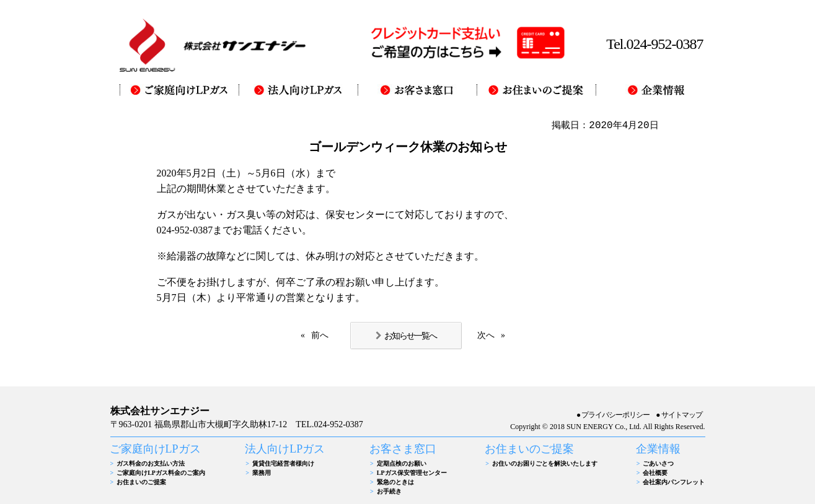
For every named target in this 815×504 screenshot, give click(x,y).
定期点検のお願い (402, 463)
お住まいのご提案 (141, 482)
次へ (486, 335)
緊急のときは (395, 482)
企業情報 (658, 449)
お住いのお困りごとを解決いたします (545, 463)
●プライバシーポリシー (613, 415)
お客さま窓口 (403, 449)
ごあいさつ (658, 463)
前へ (320, 335)
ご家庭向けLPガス (155, 449)
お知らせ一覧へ (410, 336)
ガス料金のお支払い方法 (151, 463)
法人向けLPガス (285, 449)
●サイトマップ (679, 415)
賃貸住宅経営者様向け (283, 463)
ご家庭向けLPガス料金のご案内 (161, 473)
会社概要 (655, 473)
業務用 (262, 473)
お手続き (389, 491)
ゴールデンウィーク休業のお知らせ (408, 147)
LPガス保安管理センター (412, 473)
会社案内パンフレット (674, 482)
